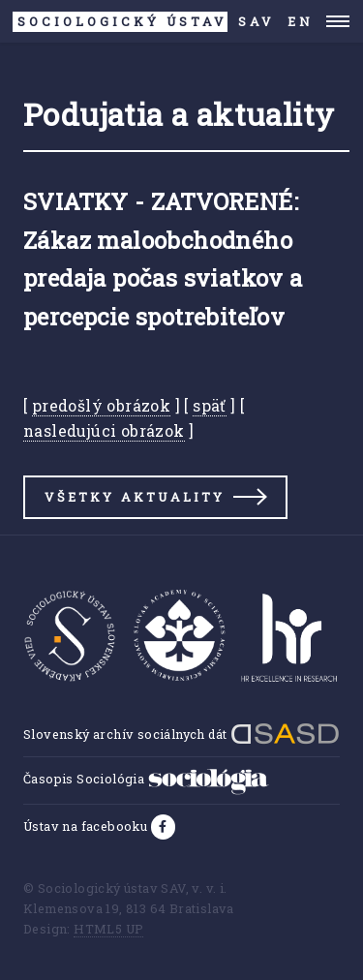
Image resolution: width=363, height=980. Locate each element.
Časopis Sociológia (146, 779)
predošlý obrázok (101, 405)
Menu (338, 21)
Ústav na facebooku (87, 826)
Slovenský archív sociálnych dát (181, 734)
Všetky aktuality (135, 497)
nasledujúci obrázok (104, 430)
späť (210, 405)
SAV (144, 22)
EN (301, 21)
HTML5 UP (108, 929)
